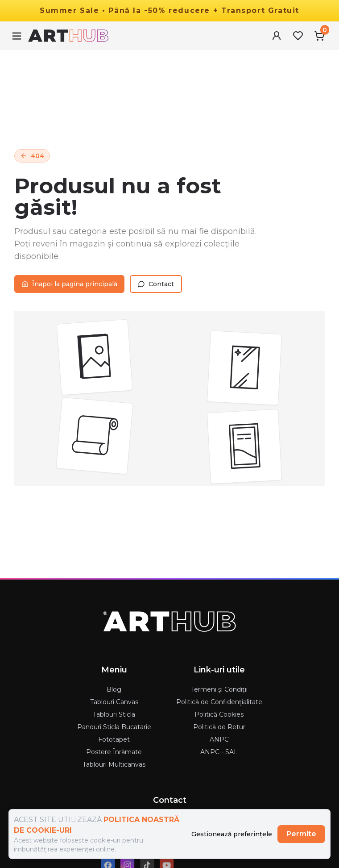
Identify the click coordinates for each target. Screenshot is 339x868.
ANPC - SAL (219, 752)
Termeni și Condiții (219, 689)
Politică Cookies (219, 714)
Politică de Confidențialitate (219, 702)
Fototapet (114, 739)
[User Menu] (277, 36)
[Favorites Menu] (298, 36)
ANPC (219, 739)
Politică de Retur (219, 727)
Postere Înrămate (114, 752)
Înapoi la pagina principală (69, 284)
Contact (156, 284)
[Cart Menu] (319, 36)
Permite (301, 834)
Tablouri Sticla (114, 714)
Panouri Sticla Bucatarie (114, 727)
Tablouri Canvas (114, 702)
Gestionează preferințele (232, 834)
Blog (114, 689)
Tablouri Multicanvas (114, 764)
